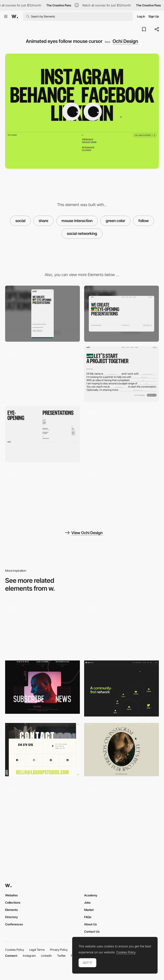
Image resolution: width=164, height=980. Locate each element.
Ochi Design (125, 41)
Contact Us (92, 931)
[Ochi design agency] (122, 495)
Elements (11, 910)
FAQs (88, 917)
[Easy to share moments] (122, 627)
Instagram (29, 956)
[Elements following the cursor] (122, 811)
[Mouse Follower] (42, 811)
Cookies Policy (15, 950)
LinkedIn (46, 956)
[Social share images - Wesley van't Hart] (42, 627)
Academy (91, 895)
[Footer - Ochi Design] (42, 434)
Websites (11, 895)
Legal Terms (37, 950)
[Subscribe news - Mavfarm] (42, 687)
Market (89, 910)
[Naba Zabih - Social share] (122, 750)
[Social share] (122, 688)
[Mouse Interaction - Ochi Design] (42, 374)
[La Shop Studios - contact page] (42, 750)
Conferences (14, 924)
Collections (13, 902)
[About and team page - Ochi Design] (42, 495)
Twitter (61, 956)
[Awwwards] (15, 16)
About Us (90, 924)
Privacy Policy (59, 950)
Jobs (87, 902)
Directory (12, 917)
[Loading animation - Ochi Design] (122, 434)
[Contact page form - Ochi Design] (122, 374)
